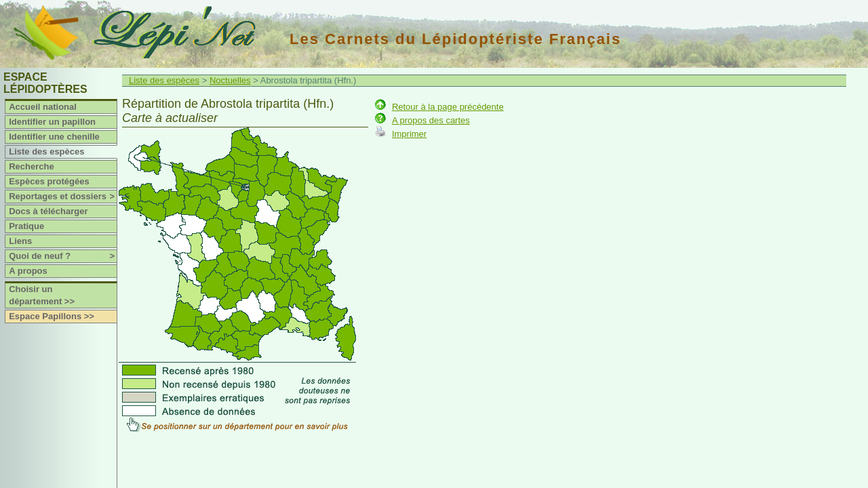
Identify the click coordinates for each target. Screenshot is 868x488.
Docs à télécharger (48, 211)
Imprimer (409, 134)
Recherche (31, 166)
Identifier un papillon (52, 122)
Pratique (26, 226)
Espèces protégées (49, 181)
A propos (28, 271)
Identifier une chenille (54, 137)
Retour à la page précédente (448, 107)
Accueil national (43, 107)
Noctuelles (230, 80)
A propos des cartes (431, 120)
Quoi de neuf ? (63, 256)
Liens (20, 241)
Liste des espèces (46, 151)
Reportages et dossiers (63, 197)
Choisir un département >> (42, 295)
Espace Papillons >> (52, 316)
